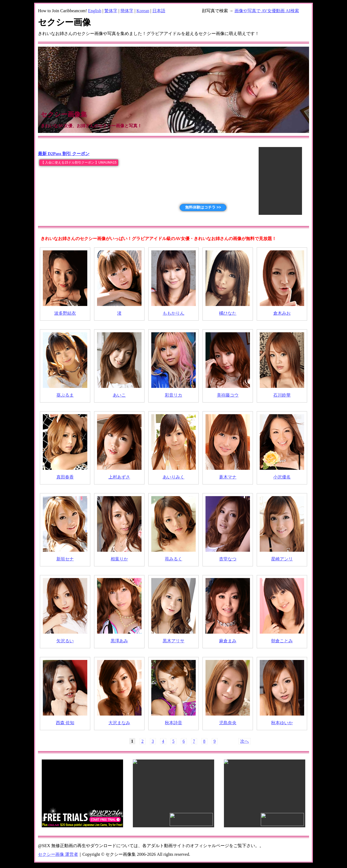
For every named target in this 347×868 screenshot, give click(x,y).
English (95, 11)
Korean (143, 11)
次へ (245, 741)
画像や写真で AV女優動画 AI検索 (267, 11)
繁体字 (111, 11)
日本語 (159, 11)
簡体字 (127, 11)
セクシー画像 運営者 (58, 854)
